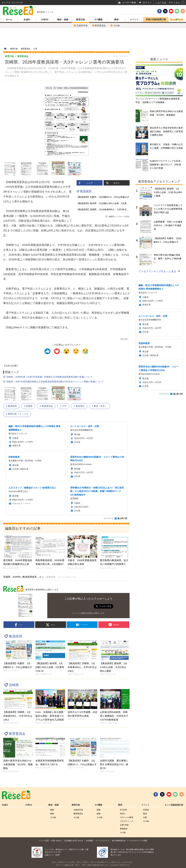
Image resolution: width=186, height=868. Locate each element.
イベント (134, 20)
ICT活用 (123, 810)
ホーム (9, 20)
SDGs (122, 814)
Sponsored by (108, 518)
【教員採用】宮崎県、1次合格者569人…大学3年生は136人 (106, 209)
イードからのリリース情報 (137, 841)
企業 (145, 817)
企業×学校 (124, 825)
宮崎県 (29, 406)
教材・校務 (63, 20)
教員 (145, 814)
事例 (116, 20)
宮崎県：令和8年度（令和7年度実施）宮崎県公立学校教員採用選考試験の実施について (49, 377)
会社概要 (89, 841)
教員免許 (80, 406)
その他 (116, 26)
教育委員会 (100, 26)
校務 (52, 814)
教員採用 (86, 191)
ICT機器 (98, 20)
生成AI (27, 20)
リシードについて (102, 841)
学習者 (146, 810)
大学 (64, 406)
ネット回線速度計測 (174, 805)
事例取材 (124, 829)
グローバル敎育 (127, 817)
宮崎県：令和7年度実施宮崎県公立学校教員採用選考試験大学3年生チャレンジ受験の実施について (55, 382)
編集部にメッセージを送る (119, 216)
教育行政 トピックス (18, 414)
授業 (52, 810)
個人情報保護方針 (119, 841)
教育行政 (81, 20)
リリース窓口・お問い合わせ (50, 841)
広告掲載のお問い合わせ (74, 841)
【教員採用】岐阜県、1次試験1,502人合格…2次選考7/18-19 (106, 203)
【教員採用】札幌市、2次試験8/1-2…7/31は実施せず (103, 197)
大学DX (45, 20)
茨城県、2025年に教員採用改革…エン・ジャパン (40, 577)
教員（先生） (100, 406)
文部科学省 (82, 26)
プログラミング (127, 821)
